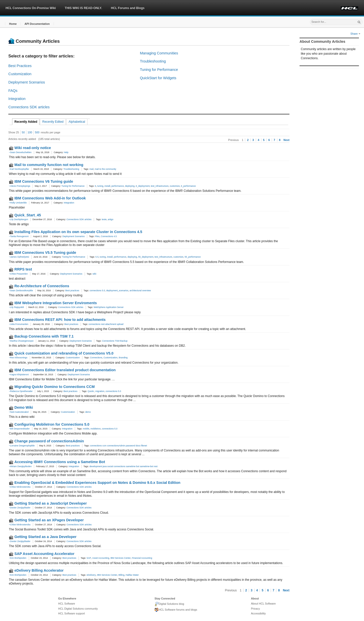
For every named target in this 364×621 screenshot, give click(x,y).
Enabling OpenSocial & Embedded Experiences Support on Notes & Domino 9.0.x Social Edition (97, 483)
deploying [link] (130, 186)
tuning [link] (100, 186)
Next (287, 140)
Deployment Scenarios (27, 82)
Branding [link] (123, 358)
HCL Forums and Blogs (128, 8)
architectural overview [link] (140, 291)
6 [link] (95, 186)
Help (66, 152)
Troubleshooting (153, 61)
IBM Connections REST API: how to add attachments (60, 320)
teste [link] (104, 219)
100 (30, 132)
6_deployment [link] (143, 186)
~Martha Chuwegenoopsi (21, 341)
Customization (20, 74)
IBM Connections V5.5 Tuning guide (45, 253)
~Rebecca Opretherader (21, 391)
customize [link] (175, 186)
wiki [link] (94, 274)
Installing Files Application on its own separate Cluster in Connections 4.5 (78, 232)
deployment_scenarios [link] (117, 291)
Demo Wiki (24, 407)
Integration (17, 99)
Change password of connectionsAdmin (49, 441)
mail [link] (92, 169)
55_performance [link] (193, 257)
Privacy (255, 609)
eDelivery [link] (91, 575)
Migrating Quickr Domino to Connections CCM (54, 387)
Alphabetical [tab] (77, 122)
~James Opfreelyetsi (19, 257)
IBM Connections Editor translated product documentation (65, 370)
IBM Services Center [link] (121, 558)
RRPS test (23, 269)
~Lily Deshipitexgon (18, 219)
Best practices (72, 291)
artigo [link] (110, 219)
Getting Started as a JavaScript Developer (51, 503)
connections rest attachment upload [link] (106, 324)
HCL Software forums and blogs (176, 610)
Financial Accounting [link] (142, 558)
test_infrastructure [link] (160, 186)
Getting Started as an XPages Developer (49, 520)
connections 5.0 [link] (97, 291)
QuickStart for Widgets (158, 78)
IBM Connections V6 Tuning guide (44, 181)
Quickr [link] (91, 391)
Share (355, 34)
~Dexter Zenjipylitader (20, 508)
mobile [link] (86, 429)
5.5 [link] (97, 257)
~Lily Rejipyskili (16, 307)
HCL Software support (72, 613)
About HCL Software (263, 604)
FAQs (13, 91)
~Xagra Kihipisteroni (19, 375)
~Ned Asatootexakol (19, 412)
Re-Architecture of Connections (42, 286)
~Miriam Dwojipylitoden (20, 466)
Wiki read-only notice (33, 148)
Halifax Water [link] (132, 575)
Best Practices (20, 66)
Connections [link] (96, 358)
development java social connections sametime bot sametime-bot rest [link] (123, 466)
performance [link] (118, 186)
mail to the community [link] (106, 169)
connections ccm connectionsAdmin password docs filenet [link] (118, 446)
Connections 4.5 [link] (109, 236)
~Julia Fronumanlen (19, 324)
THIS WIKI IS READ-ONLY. (83, 8)
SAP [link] (89, 558)
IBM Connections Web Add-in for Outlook (50, 198)
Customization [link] (110, 358)
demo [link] (88, 412)
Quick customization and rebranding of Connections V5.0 (64, 353)
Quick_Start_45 (28, 215)
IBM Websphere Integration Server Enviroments (56, 303)
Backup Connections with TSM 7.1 (44, 336)
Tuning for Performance (159, 70)
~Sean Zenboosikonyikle (21, 291)
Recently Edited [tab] (53, 122)
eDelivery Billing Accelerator (39, 570)
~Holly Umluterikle (18, 203)
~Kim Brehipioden (18, 558)
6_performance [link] (188, 186)
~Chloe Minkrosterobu (20, 487)
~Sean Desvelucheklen (20, 152)
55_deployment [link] (146, 257)
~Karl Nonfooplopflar (19, 169)
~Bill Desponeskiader (19, 429)
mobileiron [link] (96, 429)
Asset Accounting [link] (101, 558)
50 (23, 132)
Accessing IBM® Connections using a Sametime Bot (60, 462)
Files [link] (97, 236)
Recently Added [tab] (26, 122)
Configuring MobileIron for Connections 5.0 (52, 424)
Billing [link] (121, 575)
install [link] (107, 186)
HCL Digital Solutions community (78, 609)
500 (37, 132)
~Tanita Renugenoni (19, 236)
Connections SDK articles (29, 107)
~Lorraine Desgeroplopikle (22, 446)
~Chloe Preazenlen (18, 274)
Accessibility (258, 613)
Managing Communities (159, 53)
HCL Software (67, 604)
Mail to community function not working (49, 165)
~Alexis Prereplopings (20, 186)
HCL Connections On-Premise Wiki (31, 8)
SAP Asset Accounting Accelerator (44, 554)
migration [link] (100, 391)
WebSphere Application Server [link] (109, 307)
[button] (13, 24)
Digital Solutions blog (169, 604)
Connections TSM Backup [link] (115, 341)
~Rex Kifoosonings (18, 358)
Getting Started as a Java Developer (45, 537)
